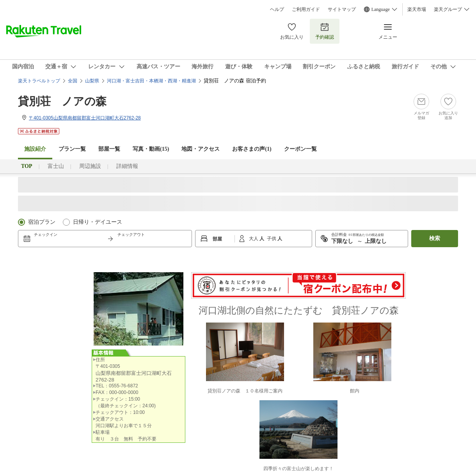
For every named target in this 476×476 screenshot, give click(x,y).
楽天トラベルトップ (39, 81)
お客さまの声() (252, 149)
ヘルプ (277, 9)
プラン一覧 (72, 149)
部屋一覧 (109, 149)
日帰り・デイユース (98, 222)
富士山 (56, 166)
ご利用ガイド (306, 9)
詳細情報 (127, 166)
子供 (272, 239)
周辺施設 (90, 166)
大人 (254, 239)
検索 (435, 238)
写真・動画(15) (151, 149)
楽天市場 (417, 9)
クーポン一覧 (300, 149)
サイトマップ (342, 9)
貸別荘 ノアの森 (62, 101)
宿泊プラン (42, 222)
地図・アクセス (201, 149)
